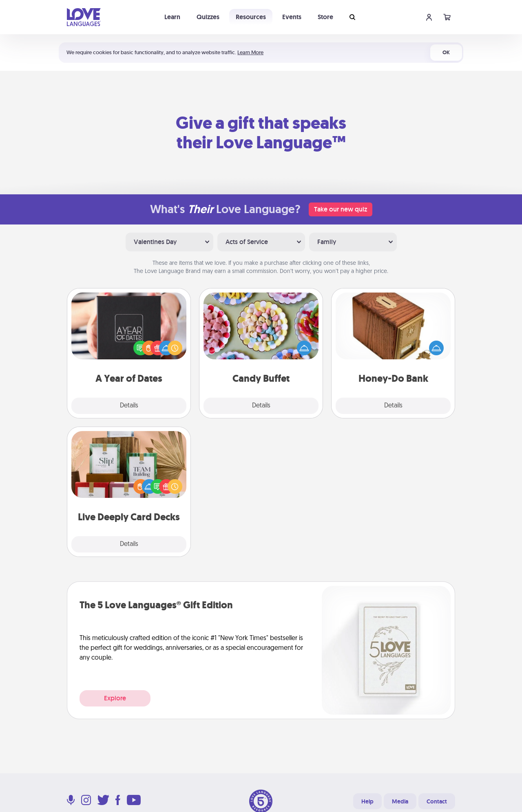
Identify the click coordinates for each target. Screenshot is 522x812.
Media (400, 801)
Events (292, 17)
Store (325, 17)
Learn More (250, 52)
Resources (251, 17)
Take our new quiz (341, 209)
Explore (115, 698)
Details (129, 406)
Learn (172, 17)
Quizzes (208, 17)
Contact (437, 801)
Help (367, 801)
